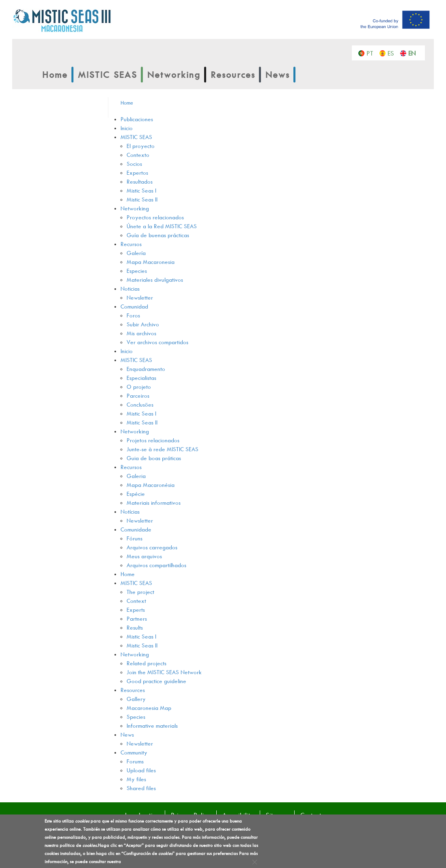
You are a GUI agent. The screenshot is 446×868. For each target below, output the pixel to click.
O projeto (139, 387)
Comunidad (134, 306)
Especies (137, 271)
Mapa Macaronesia (151, 262)
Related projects (147, 663)
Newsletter (140, 297)
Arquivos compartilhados (156, 565)
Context (136, 601)
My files (136, 779)
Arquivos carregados (152, 547)
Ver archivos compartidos (157, 342)
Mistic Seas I (141, 190)
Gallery (136, 699)
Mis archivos (141, 333)
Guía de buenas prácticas (158, 235)
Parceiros (138, 395)
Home (55, 75)
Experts (136, 610)
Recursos (131, 244)
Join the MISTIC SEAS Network (164, 672)
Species (136, 717)
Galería (136, 253)
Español (393, 53)
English (414, 53)
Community (134, 752)
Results (135, 627)
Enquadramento (146, 369)
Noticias (130, 288)
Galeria (136, 476)
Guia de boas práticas (154, 458)
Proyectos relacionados (155, 217)
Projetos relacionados (153, 440)
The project (140, 592)
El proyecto (141, 146)
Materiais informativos (154, 503)
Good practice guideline (156, 681)
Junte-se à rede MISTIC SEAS (163, 449)
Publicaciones (137, 119)
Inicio (127, 128)
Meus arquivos (144, 556)
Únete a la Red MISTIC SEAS (162, 226)
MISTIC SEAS (108, 75)
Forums (135, 761)
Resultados (140, 181)
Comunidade (136, 529)
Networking (174, 75)
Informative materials (152, 725)
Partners (137, 618)
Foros (133, 315)
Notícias (130, 511)
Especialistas (141, 378)
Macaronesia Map (149, 708)
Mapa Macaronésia (151, 485)
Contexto (138, 155)
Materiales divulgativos (155, 280)
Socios (134, 164)
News (278, 75)
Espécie (136, 494)
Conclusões (140, 404)
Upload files (141, 770)
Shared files (141, 788)
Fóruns (135, 538)
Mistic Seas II (142, 199)
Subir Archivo (143, 324)
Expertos (137, 173)
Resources (233, 75)
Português (372, 53)
